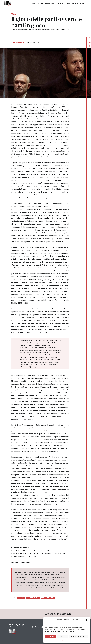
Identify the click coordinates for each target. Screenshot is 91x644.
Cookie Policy (66, 641)
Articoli (40, 3)
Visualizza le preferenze (79, 637)
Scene (14, 14)
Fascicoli (60, 3)
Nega (63, 637)
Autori (53, 3)
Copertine (75, 3)
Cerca (83, 3)
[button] (87, 620)
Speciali (47, 3)
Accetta (51, 637)
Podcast (68, 3)
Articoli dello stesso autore (62, 614)
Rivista (34, 3)
